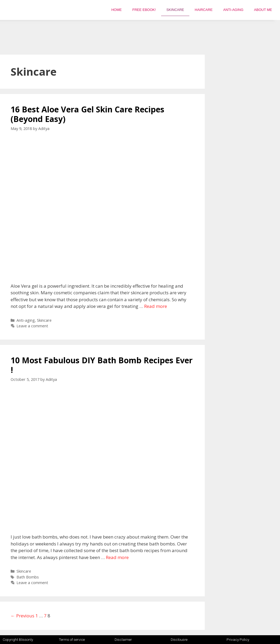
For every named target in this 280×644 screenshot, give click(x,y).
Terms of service (72, 639)
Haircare (204, 10)
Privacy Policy (238, 639)
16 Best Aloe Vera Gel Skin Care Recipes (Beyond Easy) (87, 114)
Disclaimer (123, 639)
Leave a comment (32, 326)
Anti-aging (233, 10)
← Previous (22, 616)
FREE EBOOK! (144, 10)
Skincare (175, 10)
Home (117, 10)
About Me (263, 10)
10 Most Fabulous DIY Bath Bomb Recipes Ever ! (102, 365)
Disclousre (179, 639)
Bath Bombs (28, 577)
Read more (156, 306)
